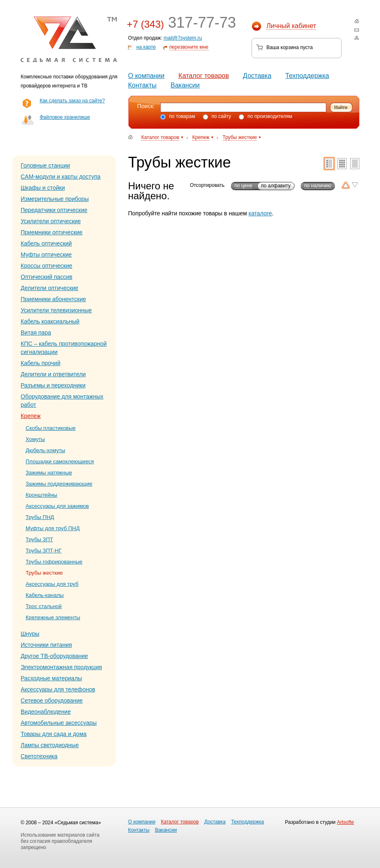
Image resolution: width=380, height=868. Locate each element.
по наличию (318, 186)
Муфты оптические (46, 255)
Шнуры (30, 634)
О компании (146, 76)
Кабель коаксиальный (50, 321)
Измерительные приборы (55, 199)
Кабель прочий (40, 363)
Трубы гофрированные (54, 562)
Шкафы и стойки (43, 188)
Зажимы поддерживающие (59, 484)
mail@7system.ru (183, 38)
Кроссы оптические (46, 266)
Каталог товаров (204, 76)
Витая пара (36, 333)
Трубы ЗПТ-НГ (44, 551)
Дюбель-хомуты (45, 450)
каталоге (260, 213)
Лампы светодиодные (50, 745)
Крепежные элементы (53, 617)
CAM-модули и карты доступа (61, 177)
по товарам (178, 116)
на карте (146, 47)
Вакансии (185, 85)
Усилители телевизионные (56, 310)
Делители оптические (50, 288)
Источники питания (46, 645)
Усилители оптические (51, 221)
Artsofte (346, 822)
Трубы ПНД (40, 517)
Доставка (257, 76)
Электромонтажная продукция (61, 667)
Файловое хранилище (65, 117)
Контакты (142, 85)
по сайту (217, 116)
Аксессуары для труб (52, 584)
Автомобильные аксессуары (59, 723)
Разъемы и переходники (53, 385)
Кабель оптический (46, 243)
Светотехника (39, 756)
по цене (243, 186)
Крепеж (31, 416)
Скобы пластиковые (51, 428)
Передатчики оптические (54, 210)
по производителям (266, 116)
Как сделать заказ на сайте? (72, 101)
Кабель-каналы (45, 595)
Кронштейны (41, 495)
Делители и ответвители (53, 374)
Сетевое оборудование (52, 701)
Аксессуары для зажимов (57, 506)
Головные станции (45, 165)
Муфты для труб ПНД (53, 528)
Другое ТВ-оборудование (54, 656)
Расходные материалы (51, 678)
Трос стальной (44, 606)
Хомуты (35, 439)
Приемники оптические (52, 232)
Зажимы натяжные (49, 473)
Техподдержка (307, 76)
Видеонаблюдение (46, 712)
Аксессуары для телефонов (58, 689)
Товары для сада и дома (54, 734)
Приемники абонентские (53, 299)
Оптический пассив (46, 277)
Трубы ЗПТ (39, 539)
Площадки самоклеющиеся (60, 461)
